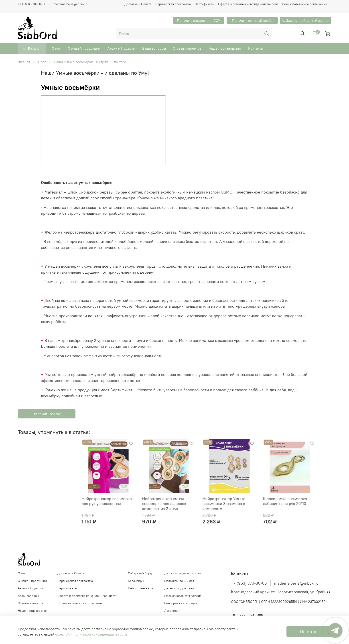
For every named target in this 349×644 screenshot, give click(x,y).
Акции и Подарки (121, 48)
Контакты (256, 48)
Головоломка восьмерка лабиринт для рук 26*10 (232, 505)
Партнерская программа (173, 4)
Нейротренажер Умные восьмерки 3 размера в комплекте (167, 507)
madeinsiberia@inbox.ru (71, 4)
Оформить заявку (47, 414)
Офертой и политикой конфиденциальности (91, 634)
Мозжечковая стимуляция (183, 599)
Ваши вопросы (154, 48)
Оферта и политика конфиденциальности (248, 4)
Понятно (309, 631)
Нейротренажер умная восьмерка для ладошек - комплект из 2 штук (105, 507)
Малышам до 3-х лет (179, 584)
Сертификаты (204, 4)
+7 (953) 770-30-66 (32, 4)
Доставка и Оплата (138, 4)
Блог (42, 62)
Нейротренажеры (141, 592)
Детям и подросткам (179, 592)
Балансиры (136, 584)
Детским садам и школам (183, 577)
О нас (56, 48)
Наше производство (225, 48)
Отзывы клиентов (187, 48)
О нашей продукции (84, 48)
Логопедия (172, 614)
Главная (24, 62)
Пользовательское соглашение (305, 4)
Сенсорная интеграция (181, 607)
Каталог (34, 48)
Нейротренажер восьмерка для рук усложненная (43, 505)
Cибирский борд (140, 577)
